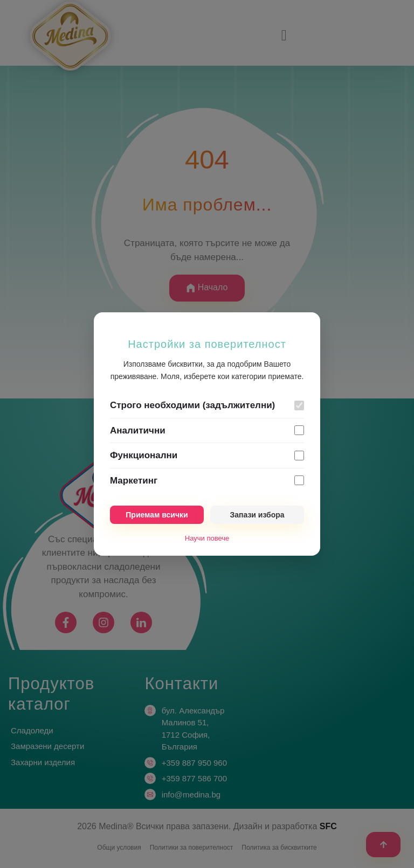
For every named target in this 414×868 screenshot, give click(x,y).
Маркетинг (134, 481)
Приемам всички (157, 515)
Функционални (144, 455)
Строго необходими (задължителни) (192, 405)
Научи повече (207, 538)
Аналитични (138, 430)
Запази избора (257, 515)
